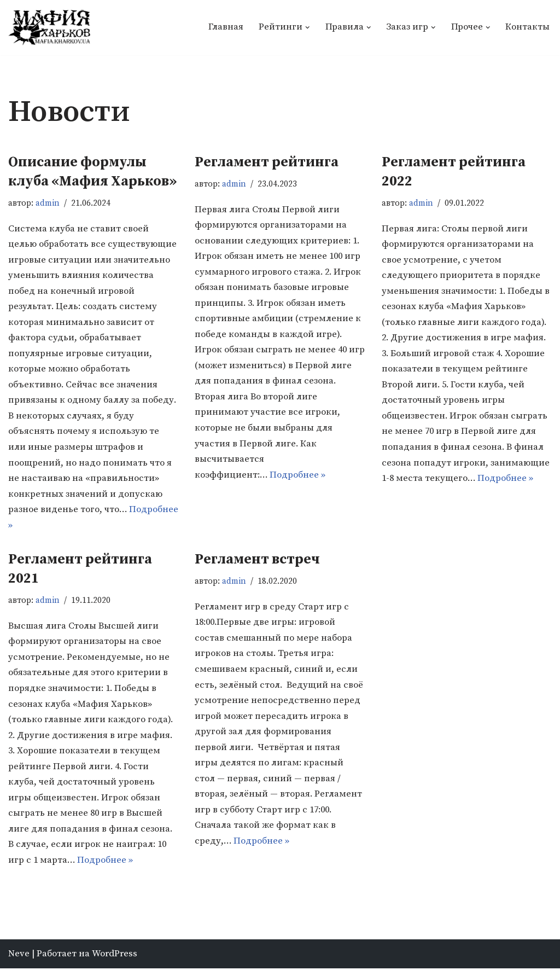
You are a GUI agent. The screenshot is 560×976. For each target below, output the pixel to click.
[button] (307, 28)
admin (49, 203)
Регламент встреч (257, 564)
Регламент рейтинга (267, 162)
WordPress (115, 961)
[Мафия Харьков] (49, 28)
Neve (19, 961)
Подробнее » (62, 530)
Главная (225, 27)
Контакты (527, 27)
